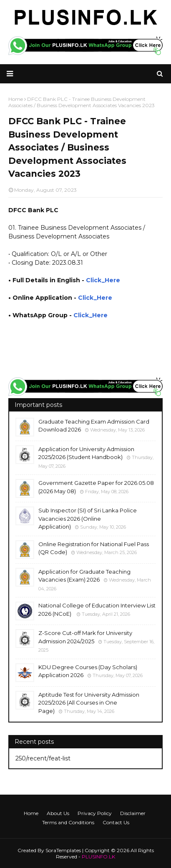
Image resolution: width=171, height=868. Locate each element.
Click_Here (103, 280)
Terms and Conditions (68, 822)
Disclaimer (133, 813)
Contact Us (116, 822)
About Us (58, 813)
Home (31, 813)
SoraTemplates (63, 850)
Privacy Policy (95, 813)
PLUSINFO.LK (98, 857)
